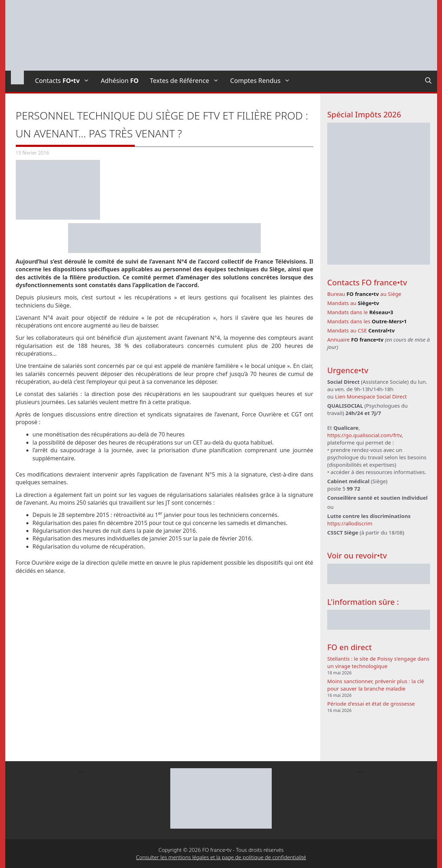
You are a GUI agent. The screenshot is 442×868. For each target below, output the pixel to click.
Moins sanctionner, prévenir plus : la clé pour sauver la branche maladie (376, 685)
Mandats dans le (360, 312)
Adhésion (120, 80)
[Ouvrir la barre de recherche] (428, 80)
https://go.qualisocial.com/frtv (364, 435)
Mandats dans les (367, 321)
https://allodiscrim (350, 523)
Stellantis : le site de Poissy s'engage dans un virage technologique (378, 662)
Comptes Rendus (263, 80)
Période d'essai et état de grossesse (371, 704)
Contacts (65, 80)
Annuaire (355, 339)
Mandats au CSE (361, 330)
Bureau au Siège (364, 294)
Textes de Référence (187, 80)
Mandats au (353, 303)
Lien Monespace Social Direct (371, 396)
